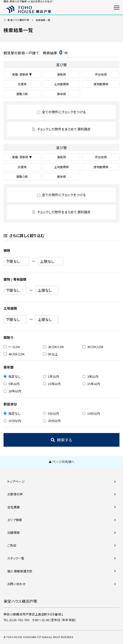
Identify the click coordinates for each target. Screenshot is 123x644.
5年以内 (12, 384)
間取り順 (22, 94)
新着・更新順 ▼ (22, 74)
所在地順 (101, 74)
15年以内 (91, 384)
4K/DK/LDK (14, 354)
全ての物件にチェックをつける (61, 112)
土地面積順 (62, 84)
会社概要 (14, 507)
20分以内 (52, 421)
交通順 (22, 84)
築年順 (61, 94)
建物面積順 (101, 84)
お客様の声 (15, 494)
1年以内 (51, 376)
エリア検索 (15, 520)
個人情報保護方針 (20, 571)
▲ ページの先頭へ (62, 462)
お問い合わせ (17, 584)
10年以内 (52, 384)
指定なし (12, 376)
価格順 (61, 74)
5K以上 (50, 354)
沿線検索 (14, 533)
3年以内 (90, 376)
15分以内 (13, 421)
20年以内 (13, 391)
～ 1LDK (12, 347)
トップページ (16, 481)
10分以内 (91, 413)
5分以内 (51, 413)
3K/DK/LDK (93, 347)
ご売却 (12, 545)
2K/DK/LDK (54, 347)
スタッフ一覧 (16, 558)
